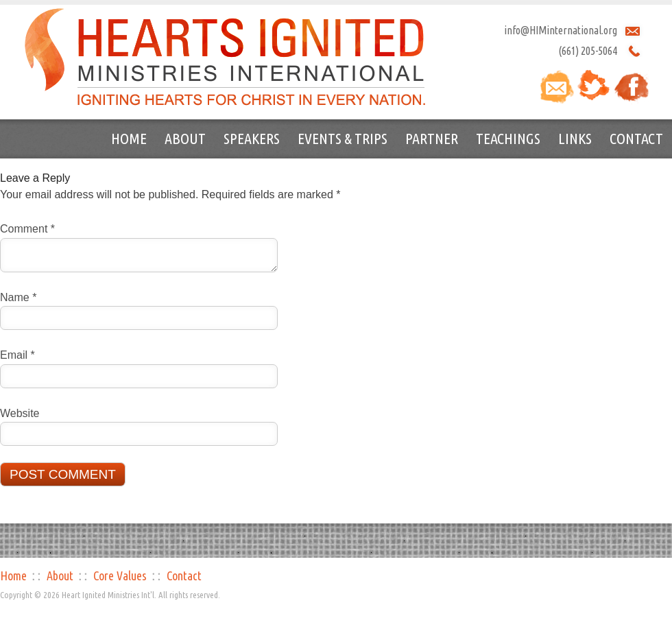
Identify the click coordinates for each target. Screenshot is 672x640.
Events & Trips (343, 138)
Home (129, 138)
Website (20, 413)
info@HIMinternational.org (561, 30)
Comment (27, 229)
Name (18, 297)
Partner (432, 138)
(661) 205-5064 (588, 51)
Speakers (252, 138)
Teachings (508, 138)
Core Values (120, 576)
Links (575, 138)
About (185, 138)
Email (17, 355)
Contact (636, 138)
